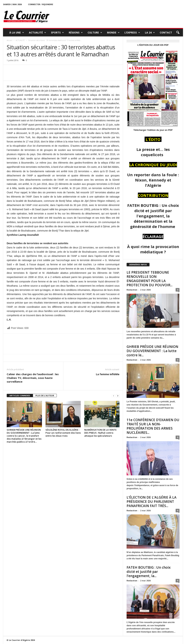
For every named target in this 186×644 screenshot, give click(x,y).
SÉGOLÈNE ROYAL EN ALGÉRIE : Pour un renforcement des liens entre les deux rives (63, 433)
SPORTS (57, 33)
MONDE (113, 33)
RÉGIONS (76, 33)
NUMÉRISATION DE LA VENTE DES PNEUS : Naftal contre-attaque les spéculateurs (100, 433)
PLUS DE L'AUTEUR (45, 396)
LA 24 (150, 33)
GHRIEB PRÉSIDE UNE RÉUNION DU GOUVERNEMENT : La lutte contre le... (152, 351)
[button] (178, 33)
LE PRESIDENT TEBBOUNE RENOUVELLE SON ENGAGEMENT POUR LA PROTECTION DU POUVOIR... (150, 279)
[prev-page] (114, 396)
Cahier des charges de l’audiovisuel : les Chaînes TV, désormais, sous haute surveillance (33, 378)
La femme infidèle (108, 374)
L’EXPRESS (132, 33)
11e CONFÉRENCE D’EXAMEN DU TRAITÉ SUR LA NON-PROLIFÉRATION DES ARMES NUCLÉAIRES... (153, 426)
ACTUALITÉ (37, 33)
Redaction (132, 290)
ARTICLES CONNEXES (20, 396)
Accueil (10, 40)
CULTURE (95, 33)
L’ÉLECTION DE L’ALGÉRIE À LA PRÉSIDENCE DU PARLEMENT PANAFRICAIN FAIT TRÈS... (152, 502)
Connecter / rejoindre (41, 4)
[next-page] (118, 396)
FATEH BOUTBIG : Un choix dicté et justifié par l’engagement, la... (149, 572)
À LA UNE (17, 33)
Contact (166, 32)
